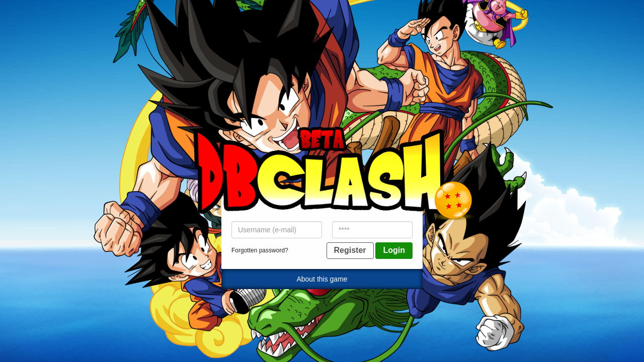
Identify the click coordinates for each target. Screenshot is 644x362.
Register (350, 250)
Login (394, 250)
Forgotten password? (260, 250)
